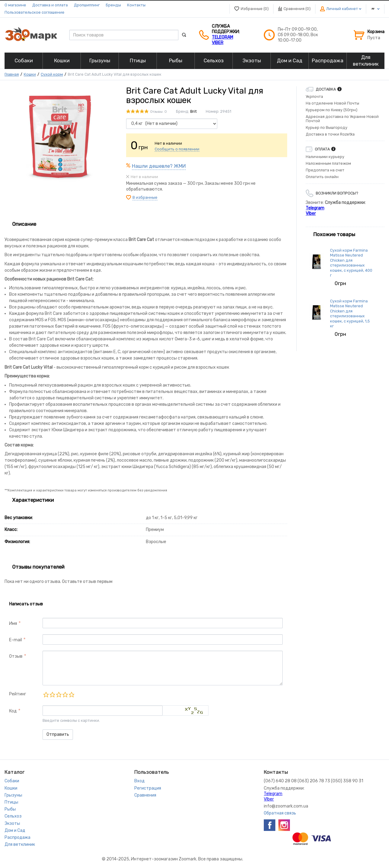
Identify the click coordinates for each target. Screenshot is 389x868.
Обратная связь (280, 813)
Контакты (136, 5)
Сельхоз (13, 816)
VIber (218, 43)
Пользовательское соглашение (34, 12)
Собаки (12, 781)
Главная (12, 74)
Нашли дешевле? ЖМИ (159, 166)
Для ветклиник (20, 844)
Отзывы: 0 (158, 112)
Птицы (11, 802)
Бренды (113, 5)
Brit (193, 111)
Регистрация (148, 788)
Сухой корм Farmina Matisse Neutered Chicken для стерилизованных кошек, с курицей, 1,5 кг (350, 313)
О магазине (15, 5)
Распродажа (17, 837)
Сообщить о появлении (177, 149)
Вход (139, 781)
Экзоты (12, 823)
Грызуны (13, 795)
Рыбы (10, 809)
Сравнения (145, 795)
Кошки (30, 74)
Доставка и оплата (50, 5)
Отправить (58, 734)
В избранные (145, 197)
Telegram (222, 37)
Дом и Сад (15, 830)
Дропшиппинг (87, 5)
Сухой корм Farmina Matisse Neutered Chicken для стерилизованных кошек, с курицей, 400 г (351, 263)
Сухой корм (52, 74)
